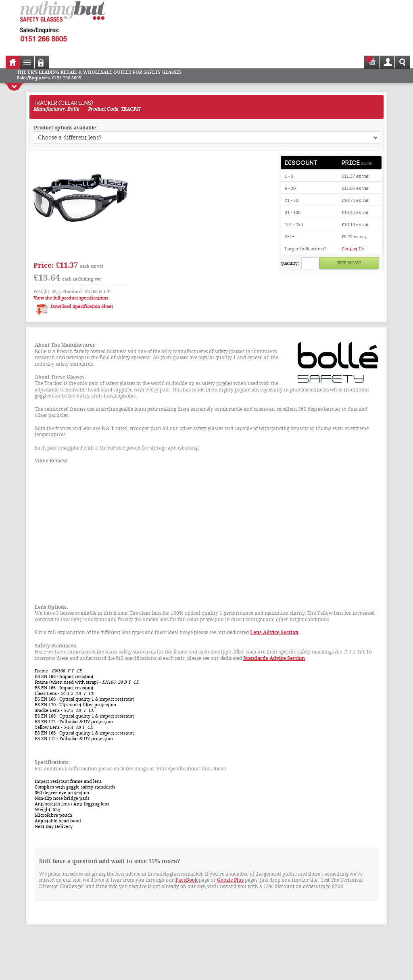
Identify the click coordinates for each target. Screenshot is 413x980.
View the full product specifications (71, 298)
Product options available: (66, 128)
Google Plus (230, 880)
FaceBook (187, 880)
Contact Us (353, 249)
